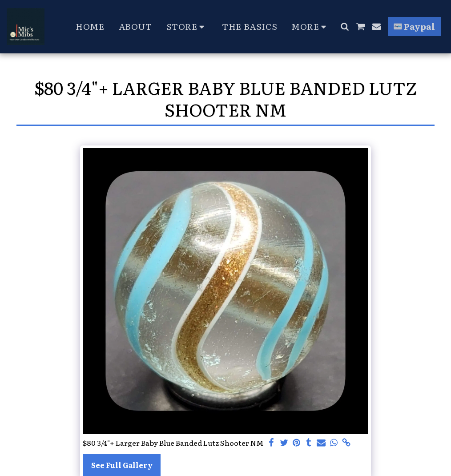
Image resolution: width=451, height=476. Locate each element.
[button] (344, 26)
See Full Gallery (122, 465)
